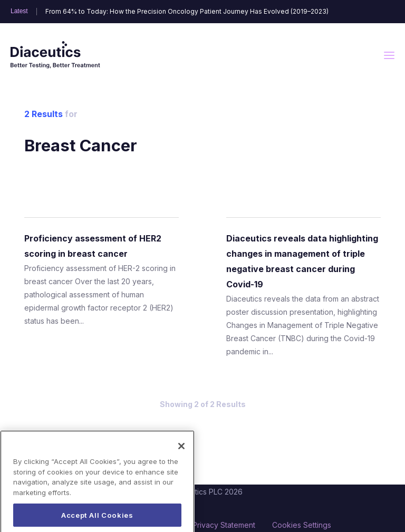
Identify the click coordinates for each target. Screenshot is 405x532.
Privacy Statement (224, 525)
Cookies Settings (302, 525)
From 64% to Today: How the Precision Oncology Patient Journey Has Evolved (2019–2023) (187, 12)
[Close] (181, 457)
